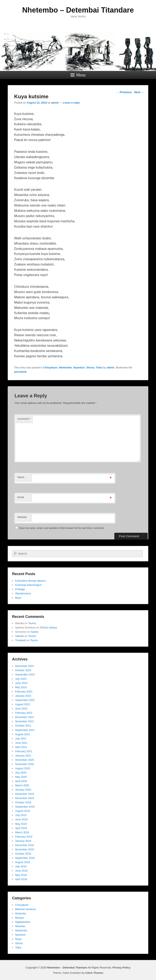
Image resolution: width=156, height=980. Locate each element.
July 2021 (21, 739)
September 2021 (25, 730)
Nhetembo (66, 367)
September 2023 (25, 675)
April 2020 (21, 781)
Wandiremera (23, 593)
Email (21, 497)
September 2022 (25, 700)
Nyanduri (79, 367)
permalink (20, 372)
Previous (124, 92)
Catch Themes (94, 973)
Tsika (99, 367)
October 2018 (23, 854)
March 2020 (22, 785)
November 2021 (24, 721)
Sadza (35, 632)
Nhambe (20, 926)
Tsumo (32, 623)
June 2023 (21, 683)
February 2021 (24, 751)
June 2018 (21, 871)
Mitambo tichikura (25, 909)
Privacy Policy (121, 968)
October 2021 (23, 726)
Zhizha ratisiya (49, 627)
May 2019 (21, 824)
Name (21, 477)
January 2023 (23, 696)
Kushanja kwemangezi (28, 585)
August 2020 (22, 768)
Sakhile (19, 636)
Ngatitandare (23, 922)
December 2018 (24, 845)
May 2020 (21, 777)
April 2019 (21, 828)
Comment (24, 419)
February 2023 (24, 692)
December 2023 (24, 666)
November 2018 (24, 849)
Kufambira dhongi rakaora (30, 581)
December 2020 (24, 760)
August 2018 (22, 862)
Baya (18, 598)
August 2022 (22, 704)
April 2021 (21, 747)
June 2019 (21, 819)
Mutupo (19, 918)
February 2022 (24, 713)
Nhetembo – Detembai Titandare (78, 10)
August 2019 (22, 811)
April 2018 (21, 879)
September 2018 (25, 858)
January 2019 (23, 841)
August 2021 (22, 734)
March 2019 (22, 832)
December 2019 (24, 794)
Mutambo (21, 913)
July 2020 (21, 773)
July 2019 (21, 815)
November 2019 (24, 798)
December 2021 (24, 717)
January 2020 (23, 790)
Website (22, 517)
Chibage (20, 589)
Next (139, 92)
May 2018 (21, 875)
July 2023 (21, 679)
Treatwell (20, 640)
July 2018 (21, 866)
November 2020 (24, 764)
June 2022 (21, 709)
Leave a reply (71, 103)
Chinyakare (50, 367)
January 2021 (23, 756)
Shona (90, 367)
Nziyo (18, 939)
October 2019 (23, 802)
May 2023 (21, 687)
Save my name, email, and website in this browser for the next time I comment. (62, 528)
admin (55, 103)
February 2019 (24, 837)
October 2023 (23, 670)
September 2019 (25, 807)
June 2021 (21, 743)
